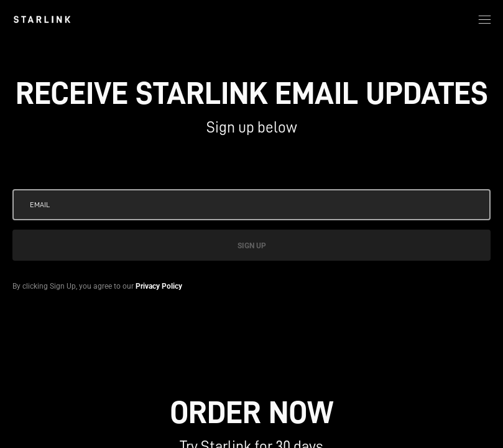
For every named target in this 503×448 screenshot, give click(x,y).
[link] (42, 19)
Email (40, 205)
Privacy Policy (159, 286)
